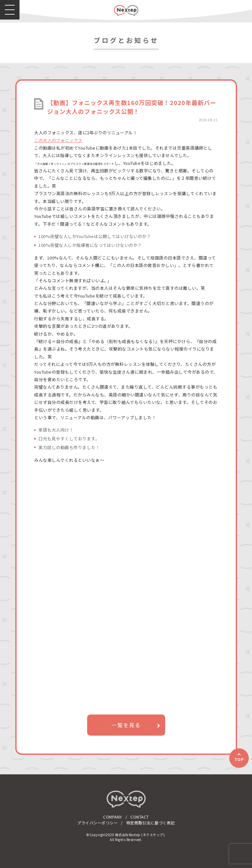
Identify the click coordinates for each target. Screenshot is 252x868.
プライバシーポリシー (97, 823)
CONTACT (140, 817)
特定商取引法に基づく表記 (151, 823)
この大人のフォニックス (58, 140)
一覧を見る (126, 725)
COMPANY (113, 817)
